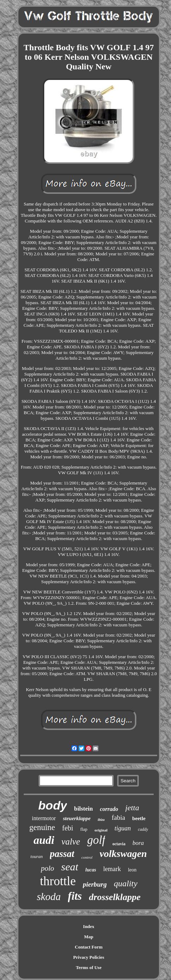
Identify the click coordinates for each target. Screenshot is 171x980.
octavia (119, 844)
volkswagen (123, 854)
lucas (91, 870)
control (87, 857)
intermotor (44, 818)
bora (138, 843)
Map (89, 937)
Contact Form (89, 947)
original (101, 830)
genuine (42, 827)
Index (89, 926)
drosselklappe (115, 897)
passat (62, 854)
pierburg (95, 884)
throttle (58, 881)
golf (96, 840)
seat (70, 867)
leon (132, 870)
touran (37, 856)
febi (68, 828)
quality (126, 883)
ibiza (101, 820)
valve (71, 842)
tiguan (123, 828)
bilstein (83, 809)
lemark (112, 869)
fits (75, 896)
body (53, 805)
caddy (143, 829)
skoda (49, 897)
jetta (132, 808)
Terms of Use (89, 967)
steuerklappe (77, 818)
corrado (109, 809)
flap (84, 829)
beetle (139, 818)
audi (44, 840)
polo (47, 868)
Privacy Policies (89, 957)
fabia (118, 817)
